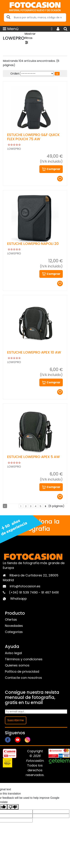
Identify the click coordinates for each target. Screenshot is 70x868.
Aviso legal (13, 653)
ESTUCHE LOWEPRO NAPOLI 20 (33, 244)
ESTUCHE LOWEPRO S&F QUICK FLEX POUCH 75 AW (33, 137)
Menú (11, 29)
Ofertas (11, 620)
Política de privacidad (22, 671)
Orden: (15, 74)
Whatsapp (19, 599)
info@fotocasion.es (25, 586)
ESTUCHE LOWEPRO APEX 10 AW (34, 352)
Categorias (14, 632)
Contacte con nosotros (23, 678)
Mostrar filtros (30, 38)
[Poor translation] (13, 807)
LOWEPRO (14, 149)
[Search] (35, 17)
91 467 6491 (50, 592)
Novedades (14, 626)
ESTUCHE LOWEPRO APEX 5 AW (34, 457)
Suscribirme (16, 720)
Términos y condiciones (24, 659)
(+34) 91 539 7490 (24, 592)
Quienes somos (17, 665)
